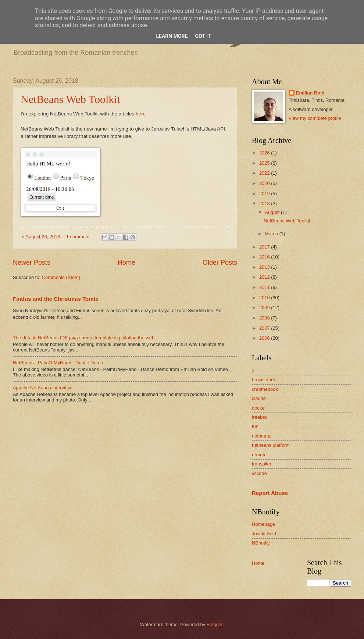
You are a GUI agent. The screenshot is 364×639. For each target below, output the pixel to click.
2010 (265, 298)
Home (126, 263)
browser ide (264, 380)
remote (259, 455)
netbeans (262, 436)
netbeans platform (271, 445)
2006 (265, 338)
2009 (265, 308)
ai (254, 370)
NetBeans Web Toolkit (70, 99)
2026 (265, 153)
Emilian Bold (310, 93)
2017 (265, 247)
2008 (265, 318)
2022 (265, 173)
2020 (265, 183)
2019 (265, 194)
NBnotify (261, 543)
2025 (265, 163)
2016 (265, 257)
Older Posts (220, 263)
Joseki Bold (264, 534)
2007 (265, 328)
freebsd (260, 417)
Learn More (172, 36)
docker (259, 408)
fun (255, 426)
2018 (265, 204)
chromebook (265, 389)
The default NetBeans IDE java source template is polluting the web (84, 338)
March (272, 234)
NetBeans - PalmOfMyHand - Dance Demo (58, 363)
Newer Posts (32, 263)
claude (259, 398)
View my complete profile (315, 118)
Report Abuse (270, 493)
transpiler (262, 464)
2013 (265, 267)
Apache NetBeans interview (42, 388)
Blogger (215, 624)
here (141, 114)
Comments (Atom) (61, 277)
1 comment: (79, 237)
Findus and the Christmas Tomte (56, 299)
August (273, 212)
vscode (259, 473)
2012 (265, 277)
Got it (203, 36)
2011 (265, 287)
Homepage (263, 524)
